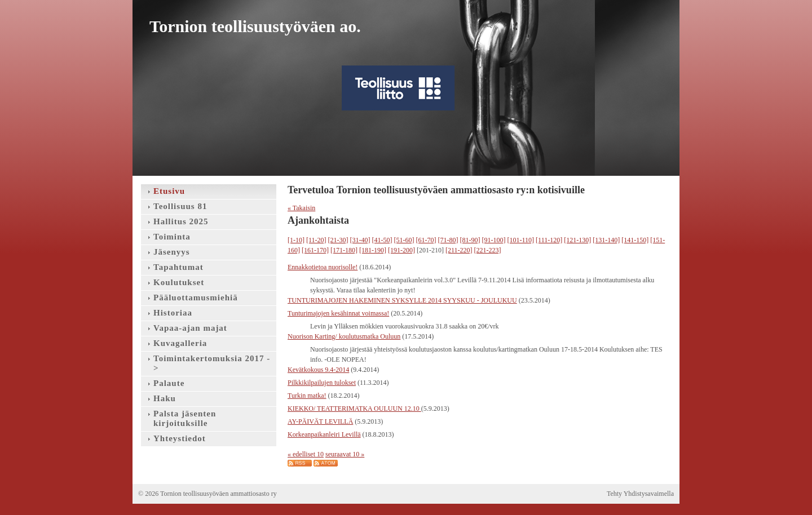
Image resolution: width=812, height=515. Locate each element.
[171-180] (344, 250)
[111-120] (549, 240)
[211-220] (459, 250)
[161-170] (315, 250)
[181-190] (373, 250)
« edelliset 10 (306, 454)
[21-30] (338, 240)
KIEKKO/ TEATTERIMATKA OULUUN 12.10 (354, 409)
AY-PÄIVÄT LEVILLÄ (320, 421)
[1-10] (296, 240)
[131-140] (606, 240)
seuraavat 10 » (345, 454)
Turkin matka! (307, 396)
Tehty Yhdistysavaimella (640, 494)
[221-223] (488, 250)
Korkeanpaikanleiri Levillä (324, 434)
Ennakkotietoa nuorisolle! (323, 267)
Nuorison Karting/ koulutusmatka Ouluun (344, 336)
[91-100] (494, 240)
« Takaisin (301, 208)
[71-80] (448, 240)
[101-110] (521, 240)
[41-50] (382, 240)
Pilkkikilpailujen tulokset (322, 383)
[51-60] (404, 240)
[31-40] (360, 240)
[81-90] (470, 240)
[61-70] (426, 240)
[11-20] (316, 240)
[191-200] (401, 250)
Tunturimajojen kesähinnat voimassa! (338, 313)
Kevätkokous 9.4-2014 (318, 370)
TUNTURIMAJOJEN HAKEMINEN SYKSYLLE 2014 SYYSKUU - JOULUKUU (402, 300)
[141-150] (635, 240)
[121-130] (577, 240)
